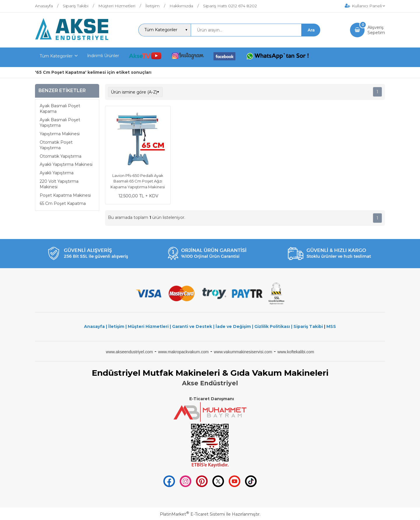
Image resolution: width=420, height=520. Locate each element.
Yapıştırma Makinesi (60, 134)
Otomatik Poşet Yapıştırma (56, 145)
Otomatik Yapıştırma (61, 156)
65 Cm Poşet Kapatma (63, 203)
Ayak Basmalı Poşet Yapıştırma (60, 123)
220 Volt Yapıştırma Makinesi (59, 184)
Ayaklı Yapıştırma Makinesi (66, 164)
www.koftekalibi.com (296, 352)
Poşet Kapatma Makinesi (65, 195)
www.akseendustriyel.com (129, 352)
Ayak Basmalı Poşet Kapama (60, 109)
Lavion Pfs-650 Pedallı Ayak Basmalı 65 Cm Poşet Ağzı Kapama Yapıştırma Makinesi (138, 181)
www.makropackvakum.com (183, 352)
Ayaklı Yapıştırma (57, 173)
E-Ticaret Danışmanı (212, 399)
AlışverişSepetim (376, 30)
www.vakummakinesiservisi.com (243, 352)
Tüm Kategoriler (56, 56)
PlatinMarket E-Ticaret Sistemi (192, 514)
